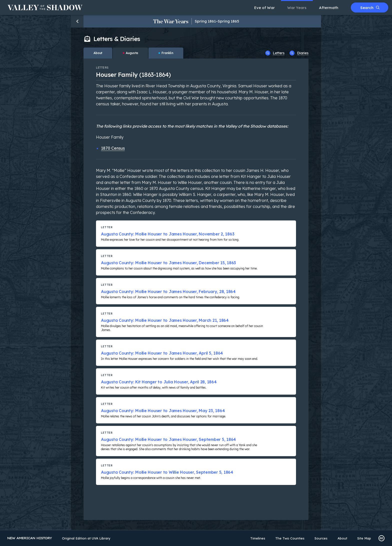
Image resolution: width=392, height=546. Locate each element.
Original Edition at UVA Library (86, 538)
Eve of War (264, 8)
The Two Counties (290, 538)
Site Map (364, 538)
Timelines (258, 538)
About (342, 538)
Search (370, 8)
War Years (297, 8)
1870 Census (113, 148)
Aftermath (329, 8)
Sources (321, 538)
